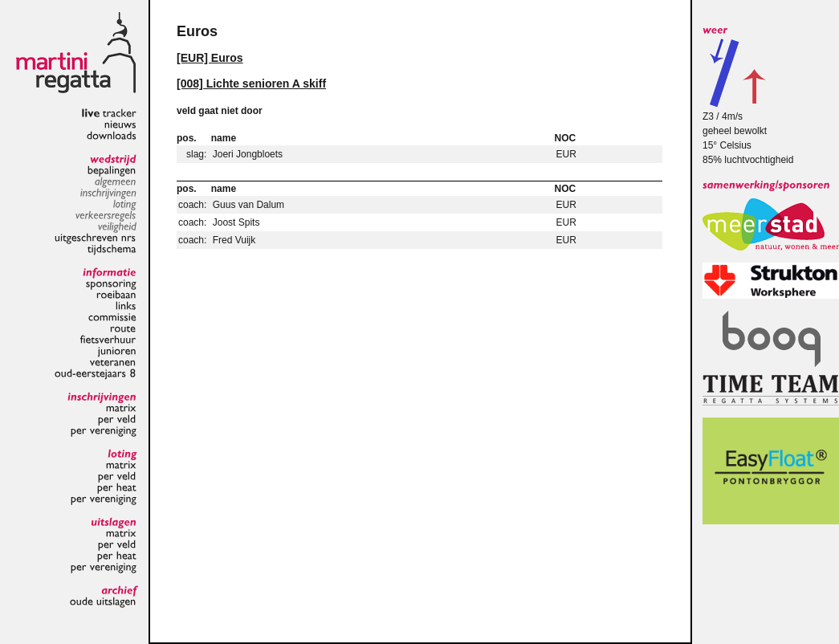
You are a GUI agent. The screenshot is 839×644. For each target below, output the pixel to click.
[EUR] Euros (210, 58)
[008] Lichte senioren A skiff (251, 84)
